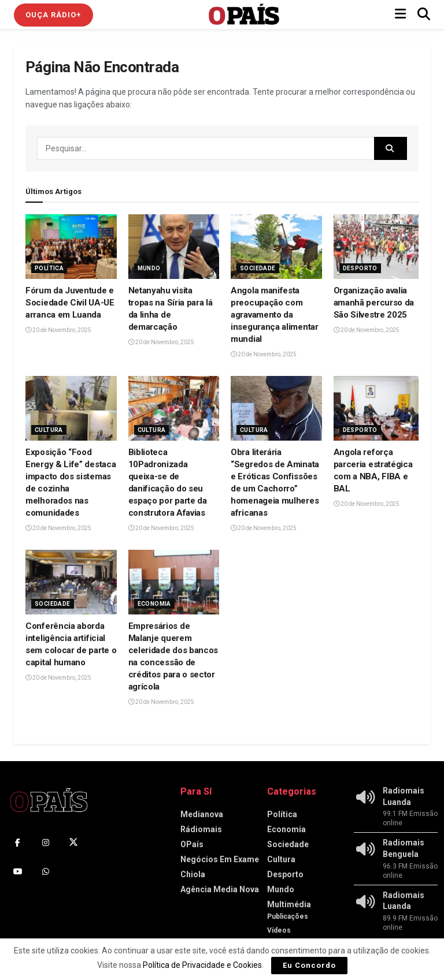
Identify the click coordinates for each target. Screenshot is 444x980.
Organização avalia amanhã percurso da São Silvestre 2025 (374, 303)
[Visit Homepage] (244, 14)
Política (49, 268)
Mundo (149, 268)
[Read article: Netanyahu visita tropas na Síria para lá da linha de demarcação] (174, 247)
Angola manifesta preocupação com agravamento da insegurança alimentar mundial (275, 315)
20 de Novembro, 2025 (58, 330)
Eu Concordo (309, 965)
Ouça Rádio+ (53, 15)
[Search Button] (424, 14)
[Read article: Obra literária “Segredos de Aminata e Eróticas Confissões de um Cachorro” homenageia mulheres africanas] (276, 409)
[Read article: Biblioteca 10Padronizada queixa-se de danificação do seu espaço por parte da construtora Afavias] (174, 409)
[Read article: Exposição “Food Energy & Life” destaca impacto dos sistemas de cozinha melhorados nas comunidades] (71, 409)
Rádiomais (201, 829)
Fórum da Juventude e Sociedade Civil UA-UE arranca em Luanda (70, 303)
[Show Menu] (400, 14)
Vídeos (279, 930)
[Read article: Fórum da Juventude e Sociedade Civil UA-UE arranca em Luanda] (71, 247)
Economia (154, 604)
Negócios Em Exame (220, 859)
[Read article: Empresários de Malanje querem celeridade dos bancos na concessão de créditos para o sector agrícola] (174, 582)
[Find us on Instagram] (46, 843)
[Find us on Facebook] (18, 843)
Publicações (288, 916)
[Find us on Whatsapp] (46, 871)
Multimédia (289, 904)
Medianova (202, 814)
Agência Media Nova (220, 889)
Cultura (49, 430)
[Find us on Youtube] (18, 871)
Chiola (193, 874)
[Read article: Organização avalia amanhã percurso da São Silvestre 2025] (379, 247)
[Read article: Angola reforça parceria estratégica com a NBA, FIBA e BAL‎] (379, 409)
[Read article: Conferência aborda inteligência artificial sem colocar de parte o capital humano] (71, 582)
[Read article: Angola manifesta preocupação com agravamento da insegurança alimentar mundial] (276, 247)
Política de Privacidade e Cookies (202, 965)
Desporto (360, 268)
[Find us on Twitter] (73, 843)
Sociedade (258, 268)
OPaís (192, 844)
